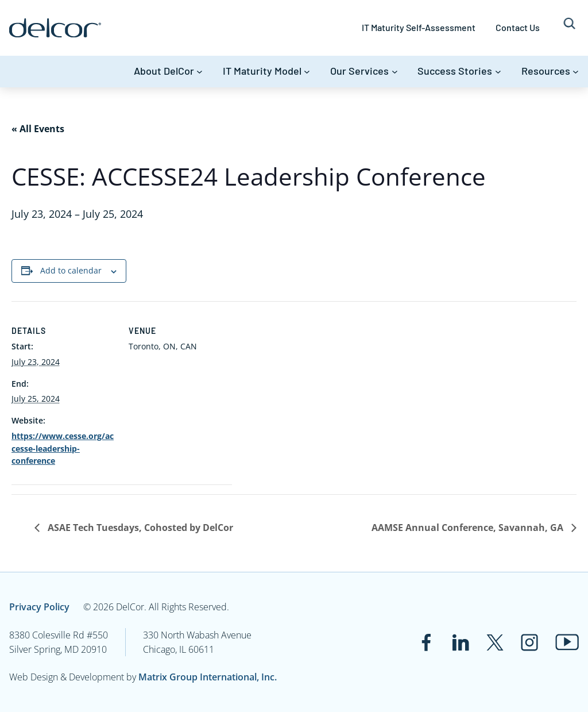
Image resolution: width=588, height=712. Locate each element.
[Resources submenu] (576, 72)
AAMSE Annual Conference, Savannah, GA (469, 528)
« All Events (38, 129)
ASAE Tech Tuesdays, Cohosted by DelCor (139, 528)
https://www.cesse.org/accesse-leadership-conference (63, 448)
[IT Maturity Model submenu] (307, 72)
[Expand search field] (569, 28)
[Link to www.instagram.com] (529, 642)
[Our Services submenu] (395, 72)
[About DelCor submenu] (200, 72)
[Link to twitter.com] (495, 642)
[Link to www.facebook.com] (426, 642)
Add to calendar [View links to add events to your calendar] (71, 270)
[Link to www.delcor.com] (55, 28)
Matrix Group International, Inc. (208, 677)
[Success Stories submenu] (498, 72)
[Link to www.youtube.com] (567, 642)
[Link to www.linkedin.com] (461, 642)
